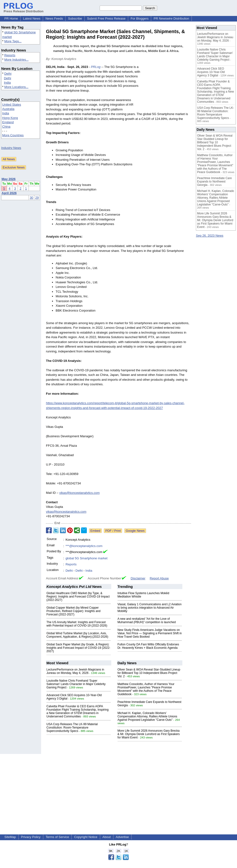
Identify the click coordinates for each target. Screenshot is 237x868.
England (8, 122)
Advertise (122, 837)
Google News (135, 531)
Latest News (32, 18)
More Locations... (16, 87)
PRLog (96, 67)
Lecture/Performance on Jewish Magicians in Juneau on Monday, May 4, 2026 (75, 671)
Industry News (11, 148)
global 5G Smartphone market (86, 558)
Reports (10, 55)
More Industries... (16, 60)
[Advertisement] (167, 88)
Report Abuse (159, 578)
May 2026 (9, 179)
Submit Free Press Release (106, 18)
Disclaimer (138, 578)
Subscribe (75, 18)
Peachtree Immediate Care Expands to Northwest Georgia (214, 182)
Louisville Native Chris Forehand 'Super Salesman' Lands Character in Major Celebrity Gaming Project (76, 684)
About (107, 837)
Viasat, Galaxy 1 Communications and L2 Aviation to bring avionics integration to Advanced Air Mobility (150, 608)
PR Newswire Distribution (171, 18)
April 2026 (9, 193)
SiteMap (10, 837)
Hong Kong (10, 118)
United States (12, 105)
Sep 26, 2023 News (210, 236)
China (6, 127)
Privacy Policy (31, 837)
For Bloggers (140, 18)
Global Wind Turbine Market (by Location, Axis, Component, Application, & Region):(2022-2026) (77, 635)
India (7, 83)
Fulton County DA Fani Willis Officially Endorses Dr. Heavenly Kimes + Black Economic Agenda (148, 646)
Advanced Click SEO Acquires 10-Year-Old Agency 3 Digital (211, 72)
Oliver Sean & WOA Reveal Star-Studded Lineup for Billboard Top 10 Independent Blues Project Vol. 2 (149, 673)
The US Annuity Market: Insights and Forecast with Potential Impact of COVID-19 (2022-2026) (77, 624)
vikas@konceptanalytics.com (79, 493)
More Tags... (13, 41)
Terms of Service (57, 837)
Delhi (8, 74)
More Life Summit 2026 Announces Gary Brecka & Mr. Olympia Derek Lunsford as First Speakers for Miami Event (149, 734)
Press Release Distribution (24, 9)
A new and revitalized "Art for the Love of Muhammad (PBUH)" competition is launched (147, 620)
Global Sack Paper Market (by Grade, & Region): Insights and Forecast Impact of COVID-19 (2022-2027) (78, 648)
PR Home (11, 18)
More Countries (13, 135)
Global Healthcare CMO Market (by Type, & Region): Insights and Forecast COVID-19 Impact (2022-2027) (78, 597)
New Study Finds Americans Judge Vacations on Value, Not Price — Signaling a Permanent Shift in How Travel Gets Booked (150, 633)
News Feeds (54, 18)
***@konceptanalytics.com (84, 546)
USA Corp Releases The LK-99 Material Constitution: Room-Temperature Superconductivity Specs (72, 728)
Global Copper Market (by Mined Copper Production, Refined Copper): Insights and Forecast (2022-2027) (73, 611)
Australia (8, 109)
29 (37, 198)
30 (31, 198)
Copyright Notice (86, 837)
